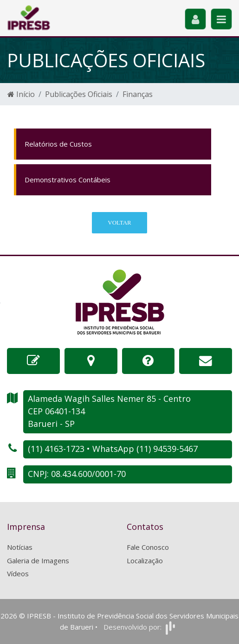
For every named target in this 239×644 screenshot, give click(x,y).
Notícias (20, 547)
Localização (145, 560)
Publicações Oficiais (79, 94)
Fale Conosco (148, 547)
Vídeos (18, 573)
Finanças (138, 94)
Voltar (119, 222)
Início (21, 94)
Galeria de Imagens (38, 560)
